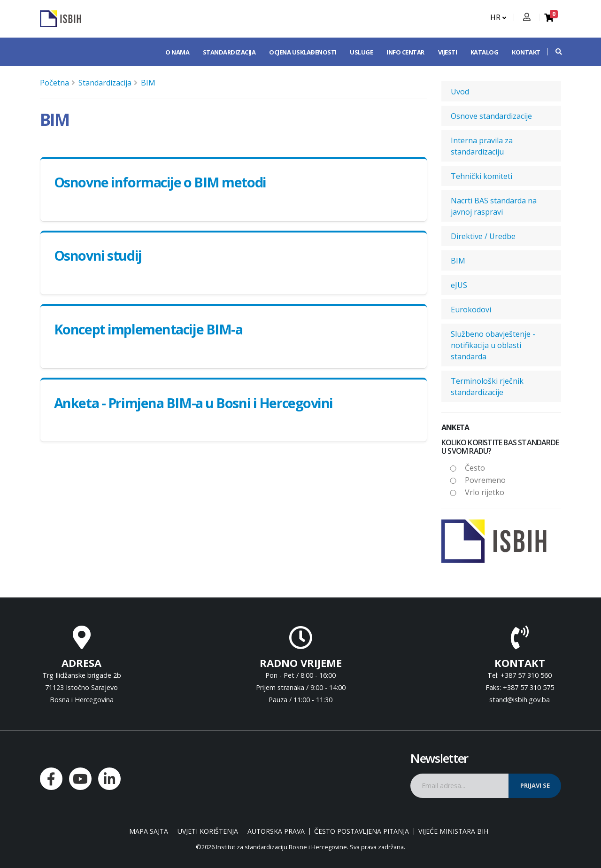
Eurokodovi (471, 310)
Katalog (485, 52)
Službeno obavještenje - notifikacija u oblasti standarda (493, 345)
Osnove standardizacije (491, 116)
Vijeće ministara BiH (453, 831)
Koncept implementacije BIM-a (148, 329)
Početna (54, 83)
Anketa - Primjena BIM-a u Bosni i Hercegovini (193, 403)
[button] (554, 52)
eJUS (459, 285)
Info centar (405, 52)
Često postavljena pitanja (362, 831)
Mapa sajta (149, 831)
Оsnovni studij (98, 255)
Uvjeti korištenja (208, 831)
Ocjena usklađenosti (303, 52)
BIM (148, 83)
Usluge (361, 52)
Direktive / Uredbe (483, 236)
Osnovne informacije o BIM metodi (160, 182)
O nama (177, 52)
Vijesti (448, 52)
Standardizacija (229, 52)
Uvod (460, 92)
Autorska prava (276, 831)
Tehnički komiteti (482, 176)
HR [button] (498, 17)
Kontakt (526, 52)
